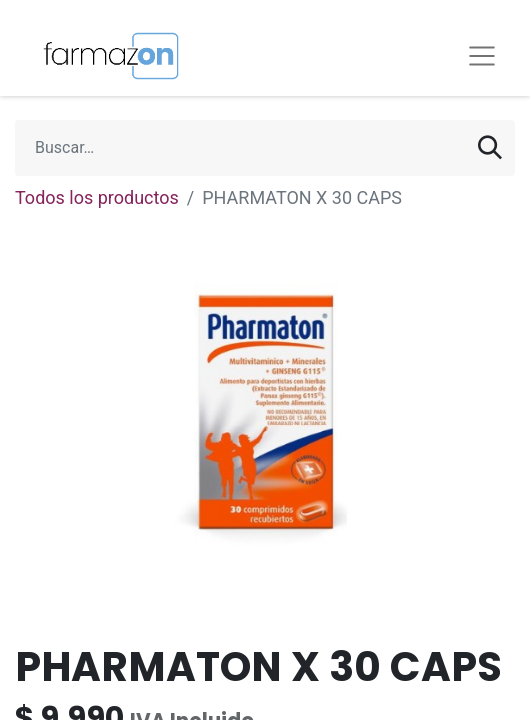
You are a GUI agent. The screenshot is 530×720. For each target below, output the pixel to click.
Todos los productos (97, 197)
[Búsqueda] (490, 148)
